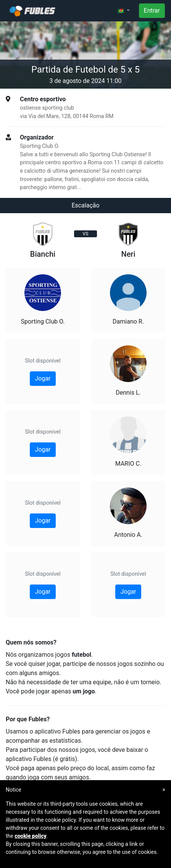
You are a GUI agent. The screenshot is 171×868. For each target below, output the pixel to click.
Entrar (152, 11)
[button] (124, 11)
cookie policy (31, 836)
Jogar (43, 378)
